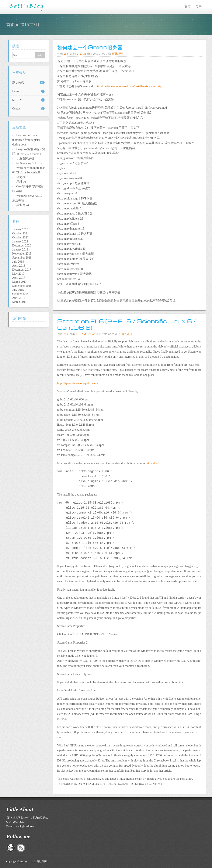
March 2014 (20, 302)
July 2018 (18, 262)
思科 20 (21, 182)
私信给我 (11, 848)
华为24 (21, 177)
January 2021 (20, 242)
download (153, 463)
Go (40, 55)
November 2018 (22, 254)
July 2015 (18, 290)
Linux (28, 91)
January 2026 (20, 229)
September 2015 (22, 286)
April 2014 (19, 298)
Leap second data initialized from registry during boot (26, 140)
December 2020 (22, 246)
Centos (91, 334)
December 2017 (22, 270)
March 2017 (20, 282)
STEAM (81, 54)
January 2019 (20, 250)
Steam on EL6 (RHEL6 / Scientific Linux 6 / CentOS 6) (127, 324)
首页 (188, 7)
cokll (66, 54)
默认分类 (28, 83)
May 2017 (18, 274)
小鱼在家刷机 (25, 159)
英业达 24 (23, 205)
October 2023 (20, 237)
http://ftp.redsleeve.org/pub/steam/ (78, 383)
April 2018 (19, 266)
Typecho (32, 861)
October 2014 (20, 294)
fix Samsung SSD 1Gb (30, 163)
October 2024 (20, 233)
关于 (199, 7)
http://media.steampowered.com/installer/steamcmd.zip (129, 86)
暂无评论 (118, 54)
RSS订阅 (21, 848)
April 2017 (19, 278)
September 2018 (22, 258)
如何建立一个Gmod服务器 (90, 47)
